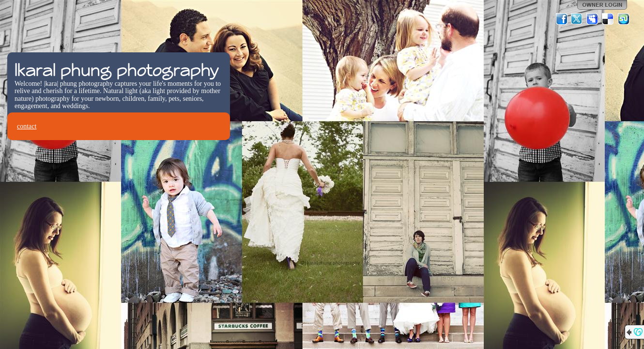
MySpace (593, 19)
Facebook (562, 19)
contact (27, 126)
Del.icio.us (608, 19)
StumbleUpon (624, 19)
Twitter (577, 19)
